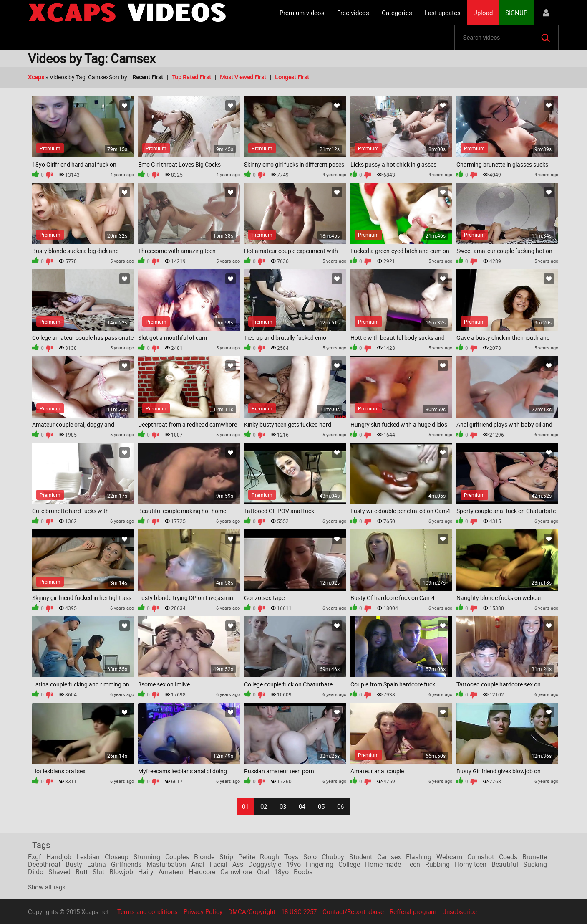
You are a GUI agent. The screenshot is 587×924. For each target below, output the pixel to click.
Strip (226, 857)
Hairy (146, 872)
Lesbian (88, 857)
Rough (270, 857)
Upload (483, 13)
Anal (198, 864)
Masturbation (166, 864)
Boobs (303, 872)
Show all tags (47, 887)
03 (283, 806)
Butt (82, 872)
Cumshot (481, 857)
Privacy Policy (203, 911)
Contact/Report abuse (353, 911)
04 (302, 806)
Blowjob (121, 872)
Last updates (443, 13)
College (349, 864)
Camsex (389, 857)
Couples (177, 857)
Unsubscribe (460, 911)
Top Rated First (191, 77)
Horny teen (471, 864)
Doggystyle (265, 864)
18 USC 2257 (299, 911)
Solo (310, 857)
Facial (218, 864)
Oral (263, 872)
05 (321, 806)
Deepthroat (44, 864)
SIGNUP (516, 13)
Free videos (353, 13)
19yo (293, 864)
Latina (97, 864)
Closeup (117, 857)
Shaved (59, 872)
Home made (383, 864)
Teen (413, 864)
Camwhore (236, 872)
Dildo (36, 872)
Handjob (59, 857)
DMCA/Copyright (252, 911)
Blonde (204, 857)
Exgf (35, 857)
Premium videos (302, 13)
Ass (238, 864)
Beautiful (505, 864)
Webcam (449, 857)
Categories (397, 13)
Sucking (535, 864)
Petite (247, 857)
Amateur (171, 872)
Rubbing (437, 864)
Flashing (419, 857)
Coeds (508, 857)
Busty (74, 864)
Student (361, 857)
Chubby (333, 857)
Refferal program (413, 911)
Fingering (320, 864)
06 (340, 806)
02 (264, 806)
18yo (281, 872)
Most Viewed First (243, 77)
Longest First (292, 77)
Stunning (147, 857)
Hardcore (202, 872)
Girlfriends (126, 864)
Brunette (535, 857)
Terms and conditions (147, 911)
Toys (291, 857)
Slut (98, 872)
